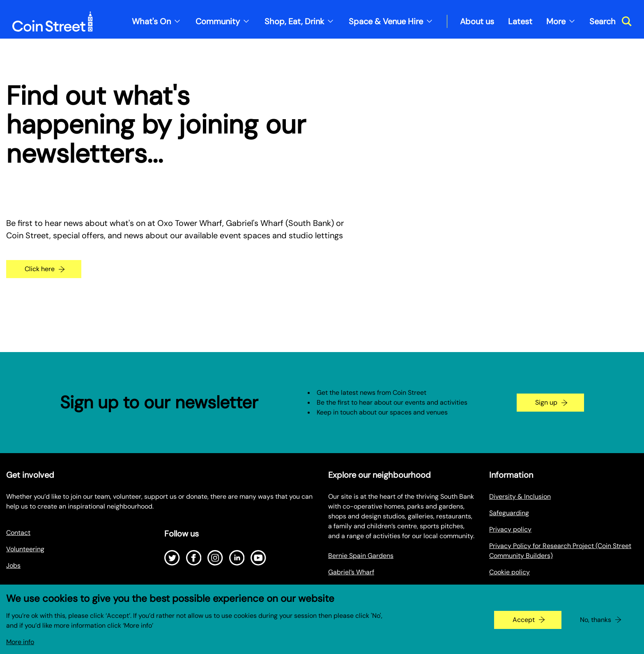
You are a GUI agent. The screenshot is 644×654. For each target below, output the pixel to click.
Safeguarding (509, 513)
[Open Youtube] (258, 558)
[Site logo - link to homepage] (53, 22)
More (556, 21)
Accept (524, 625)
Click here (40, 269)
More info (20, 647)
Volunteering (25, 549)
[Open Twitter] (172, 558)
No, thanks (596, 625)
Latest (520, 21)
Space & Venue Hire (386, 21)
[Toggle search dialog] (611, 21)
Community (218, 21)
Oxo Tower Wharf (354, 588)
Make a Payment (514, 588)
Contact (18, 533)
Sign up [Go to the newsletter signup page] (546, 402)
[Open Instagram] (215, 558)
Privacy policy (510, 529)
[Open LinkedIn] (237, 558)
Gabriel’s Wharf (351, 572)
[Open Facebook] (194, 558)
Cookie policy (509, 572)
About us (477, 21)
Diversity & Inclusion (520, 496)
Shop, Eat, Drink (294, 21)
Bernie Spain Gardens (361, 556)
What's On (151, 21)
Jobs (13, 565)
